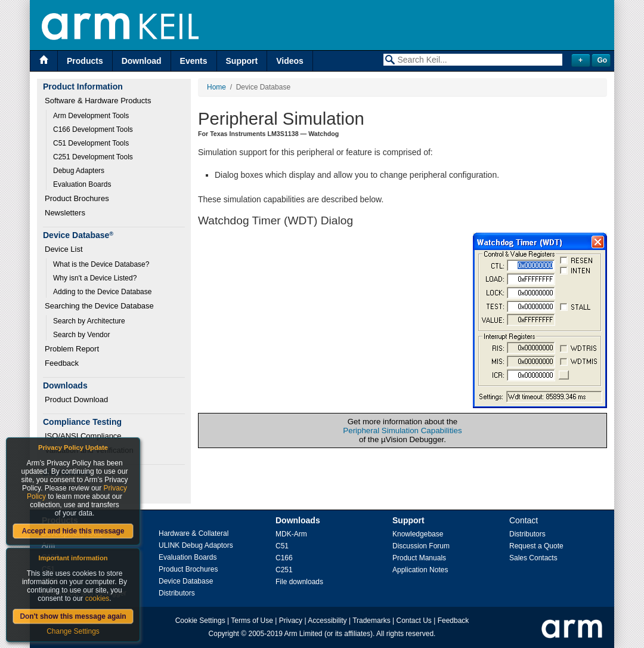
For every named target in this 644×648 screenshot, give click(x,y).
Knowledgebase (418, 534)
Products (85, 61)
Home (216, 87)
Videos (290, 61)
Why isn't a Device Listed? (95, 278)
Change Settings (73, 631)
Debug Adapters (79, 171)
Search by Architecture (89, 321)
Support (242, 61)
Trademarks (371, 621)
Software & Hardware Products (98, 101)
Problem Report (72, 349)
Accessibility (327, 621)
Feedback (62, 363)
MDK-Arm (291, 534)
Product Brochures (77, 198)
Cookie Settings (200, 621)
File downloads (299, 582)
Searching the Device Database (99, 306)
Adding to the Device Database (102, 292)
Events (194, 61)
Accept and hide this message (73, 531)
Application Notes (420, 570)
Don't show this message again (73, 616)
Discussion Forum (421, 546)
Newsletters (65, 213)
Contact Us (414, 621)
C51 (282, 546)
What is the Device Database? (101, 264)
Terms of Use (252, 621)
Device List (64, 249)
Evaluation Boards (82, 184)
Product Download (76, 399)
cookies (97, 598)
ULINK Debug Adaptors (196, 545)
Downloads (298, 520)
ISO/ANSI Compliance (83, 436)
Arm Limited (304, 634)
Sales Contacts (533, 558)
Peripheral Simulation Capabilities (402, 431)
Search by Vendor (81, 335)
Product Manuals (419, 558)
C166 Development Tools (93, 129)
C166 (284, 558)
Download (142, 61)
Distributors (177, 593)
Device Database (186, 581)
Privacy (291, 621)
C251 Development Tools (93, 157)
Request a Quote (536, 546)
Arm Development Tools (91, 116)
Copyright (224, 634)
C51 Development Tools (91, 143)
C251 (284, 570)
